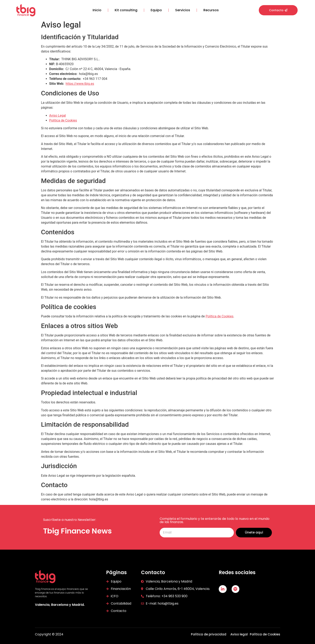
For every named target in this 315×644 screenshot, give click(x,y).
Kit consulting (126, 10)
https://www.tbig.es (80, 84)
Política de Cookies (63, 120)
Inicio (97, 10)
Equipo (156, 10)
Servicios (183, 10)
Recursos (211, 10)
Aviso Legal (58, 116)
